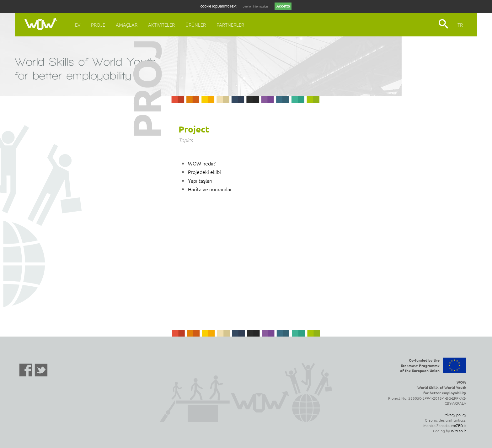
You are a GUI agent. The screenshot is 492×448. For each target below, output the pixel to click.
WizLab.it (459, 431)
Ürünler (196, 25)
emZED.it (458, 425)
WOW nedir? (202, 163)
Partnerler (230, 25)
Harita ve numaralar (210, 189)
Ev (78, 25)
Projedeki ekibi (204, 172)
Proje (98, 25)
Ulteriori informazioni (255, 7)
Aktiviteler (161, 25)
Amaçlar (127, 25)
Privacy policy (455, 415)
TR (460, 25)
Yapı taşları (200, 181)
